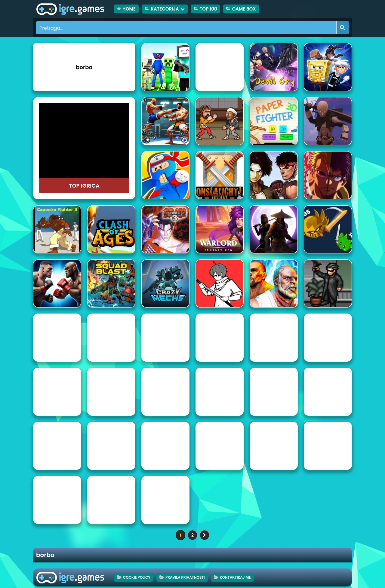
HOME (129, 9)
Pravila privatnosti (185, 577)
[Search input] (186, 28)
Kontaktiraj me (235, 577)
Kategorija (165, 9)
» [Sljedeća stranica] (205, 535)
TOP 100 (208, 9)
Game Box (244, 9)
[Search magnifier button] (343, 28)
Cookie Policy (137, 577)
